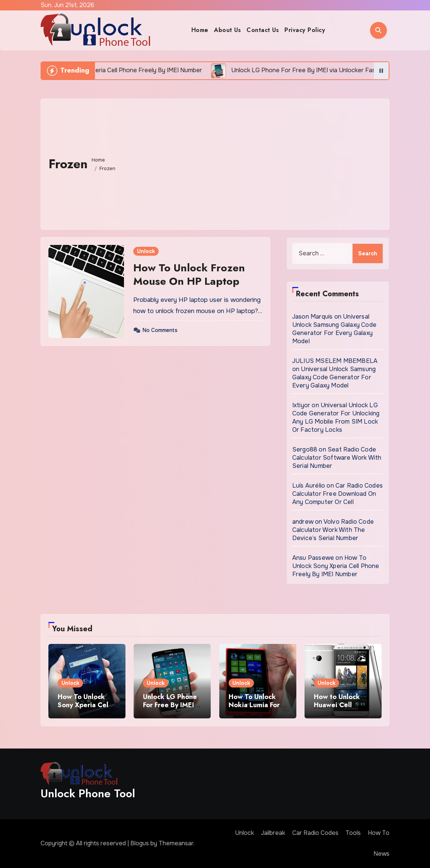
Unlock (146, 251)
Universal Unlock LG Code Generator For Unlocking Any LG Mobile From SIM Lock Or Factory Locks (336, 417)
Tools (353, 833)
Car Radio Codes (315, 833)
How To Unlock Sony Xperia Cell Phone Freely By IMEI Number (336, 566)
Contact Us (263, 30)
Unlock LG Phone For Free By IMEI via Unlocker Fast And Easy (170, 709)
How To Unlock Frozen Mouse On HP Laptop (189, 275)
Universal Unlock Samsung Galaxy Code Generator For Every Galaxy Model (334, 329)
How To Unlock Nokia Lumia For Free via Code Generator (254, 709)
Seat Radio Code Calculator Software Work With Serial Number (337, 458)
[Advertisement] (251, 162)
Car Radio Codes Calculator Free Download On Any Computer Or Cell (337, 494)
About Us (227, 30)
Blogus (140, 843)
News (381, 854)
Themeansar (176, 843)
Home (200, 30)
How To (379, 833)
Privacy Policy (305, 30)
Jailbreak (273, 833)
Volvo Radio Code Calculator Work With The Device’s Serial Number (333, 530)
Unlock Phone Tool (88, 793)
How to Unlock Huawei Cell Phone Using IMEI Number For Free (341, 709)
